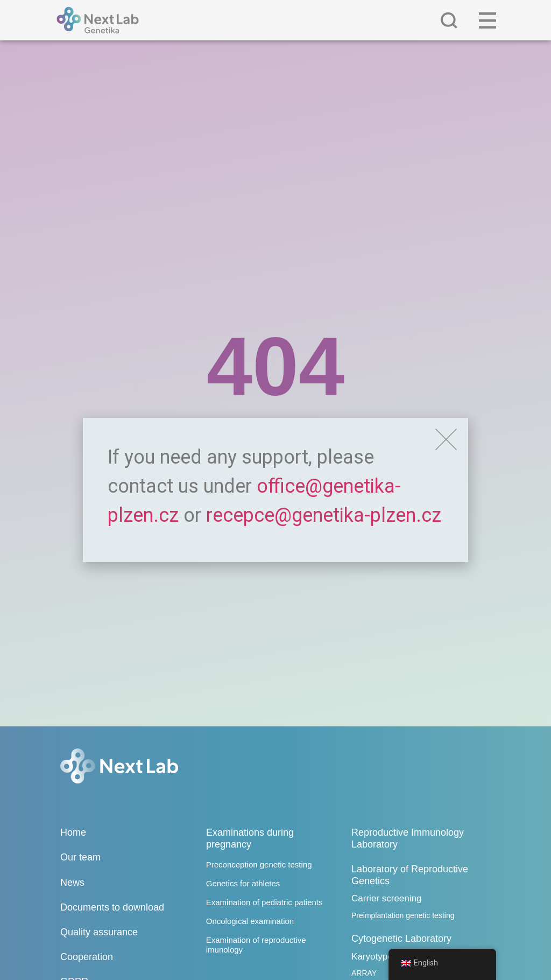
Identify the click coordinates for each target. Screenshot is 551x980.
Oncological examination (250, 921)
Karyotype (372, 957)
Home (73, 832)
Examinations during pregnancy (250, 838)
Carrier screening (386, 898)
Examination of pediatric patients (264, 902)
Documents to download (112, 907)
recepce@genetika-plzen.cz (324, 515)
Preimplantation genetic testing (403, 915)
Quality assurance (99, 932)
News (72, 883)
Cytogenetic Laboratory (401, 939)
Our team (80, 857)
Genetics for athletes (243, 883)
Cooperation (87, 957)
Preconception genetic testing (259, 864)
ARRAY (364, 973)
